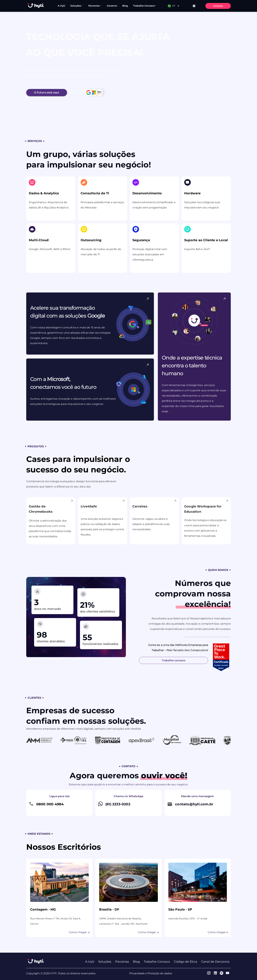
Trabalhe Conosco (157, 962)
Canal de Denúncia (215, 962)
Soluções (105, 962)
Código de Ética (186, 962)
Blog (136, 962)
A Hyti (90, 962)
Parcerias (122, 962)
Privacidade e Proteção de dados (151, 973)
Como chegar (79, 935)
